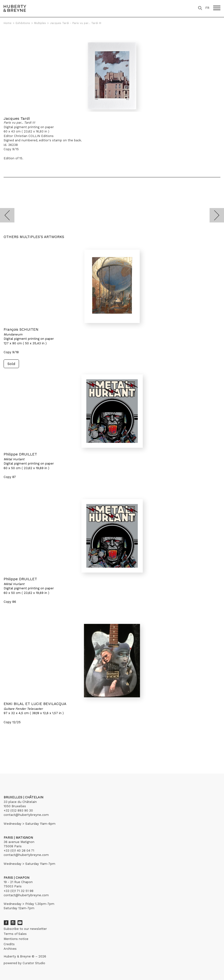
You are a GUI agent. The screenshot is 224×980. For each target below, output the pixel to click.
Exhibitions (23, 23)
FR (207, 8)
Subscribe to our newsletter (25, 929)
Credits (9, 944)
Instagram (13, 923)
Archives (10, 949)
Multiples (40, 23)
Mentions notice (16, 939)
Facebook (6, 923)
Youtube (20, 923)
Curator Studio (34, 963)
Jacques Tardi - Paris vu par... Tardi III (76, 23)
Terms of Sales (15, 934)
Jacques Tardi (17, 118)
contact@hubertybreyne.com (26, 815)
